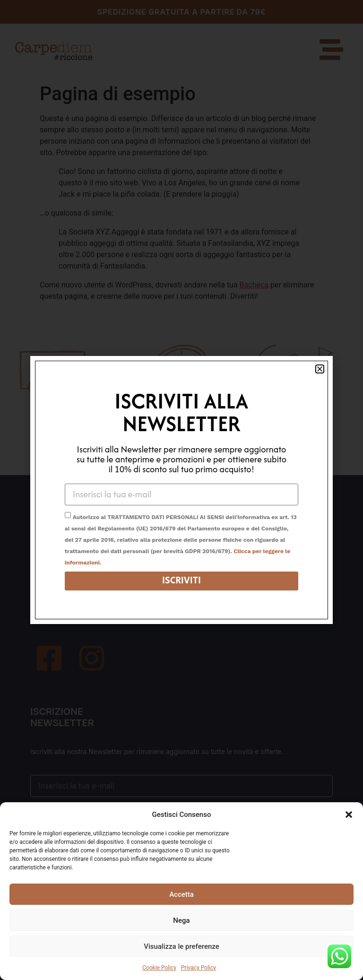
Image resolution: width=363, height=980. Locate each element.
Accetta (181, 894)
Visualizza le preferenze (181, 946)
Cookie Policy (159, 968)
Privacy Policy (199, 968)
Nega (181, 920)
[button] (349, 815)
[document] (181, 490)
